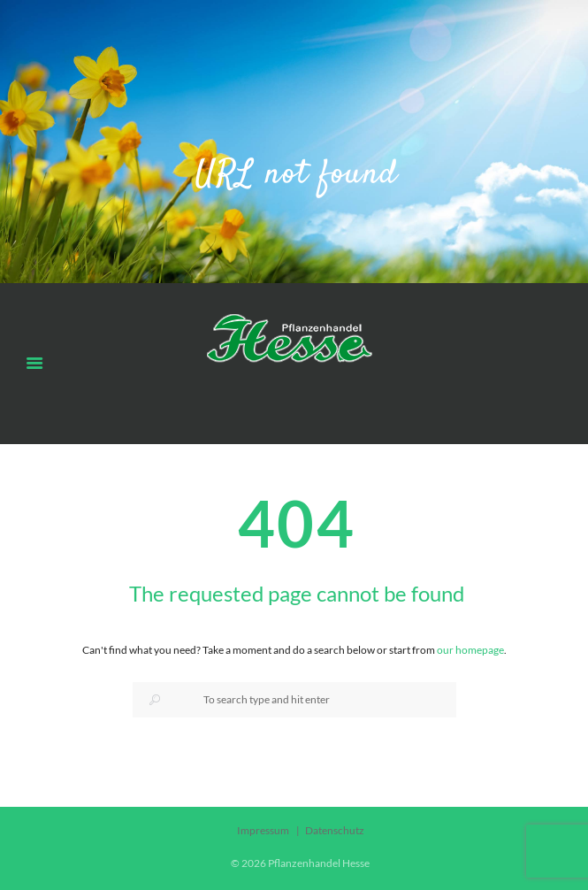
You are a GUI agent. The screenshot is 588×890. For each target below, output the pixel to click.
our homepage (470, 650)
